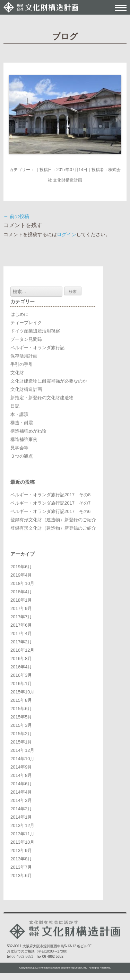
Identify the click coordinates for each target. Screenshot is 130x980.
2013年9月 (21, 850)
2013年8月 (21, 859)
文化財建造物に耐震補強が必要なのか (49, 381)
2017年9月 (21, 608)
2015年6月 (21, 709)
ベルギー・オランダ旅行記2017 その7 (50, 503)
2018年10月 (22, 583)
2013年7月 (21, 867)
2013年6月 (21, 875)
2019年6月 (21, 567)
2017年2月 (21, 642)
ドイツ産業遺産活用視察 (35, 331)
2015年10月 (22, 692)
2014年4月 (21, 792)
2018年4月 (21, 592)
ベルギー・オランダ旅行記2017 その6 (50, 511)
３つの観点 (22, 456)
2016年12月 (22, 650)
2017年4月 (21, 633)
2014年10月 (22, 759)
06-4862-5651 (22, 957)
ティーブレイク (26, 323)
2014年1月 (21, 817)
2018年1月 (21, 600)
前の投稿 (16, 216)
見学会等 (19, 448)
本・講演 (19, 414)
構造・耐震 (22, 423)
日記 (15, 406)
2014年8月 (21, 775)
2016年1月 (21, 684)
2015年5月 (21, 717)
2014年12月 (22, 750)
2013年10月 (22, 842)
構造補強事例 (24, 439)
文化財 (17, 373)
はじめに (19, 314)
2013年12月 (22, 825)
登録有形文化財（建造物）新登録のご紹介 (53, 520)
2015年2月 (21, 734)
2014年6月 (21, 784)
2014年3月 (21, 800)
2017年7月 (21, 617)
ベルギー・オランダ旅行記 (37, 348)
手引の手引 (22, 364)
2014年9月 (21, 767)
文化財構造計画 (26, 389)
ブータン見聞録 (26, 339)
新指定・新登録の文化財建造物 (42, 398)
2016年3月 (21, 675)
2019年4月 (21, 575)
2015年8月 (21, 700)
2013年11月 (22, 834)
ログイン (67, 234)
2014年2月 (21, 809)
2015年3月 (21, 725)
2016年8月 (21, 658)
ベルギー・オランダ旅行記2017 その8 (50, 495)
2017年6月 (21, 625)
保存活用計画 (24, 356)
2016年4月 (21, 667)
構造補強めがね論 (28, 431)
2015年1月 (21, 742)
